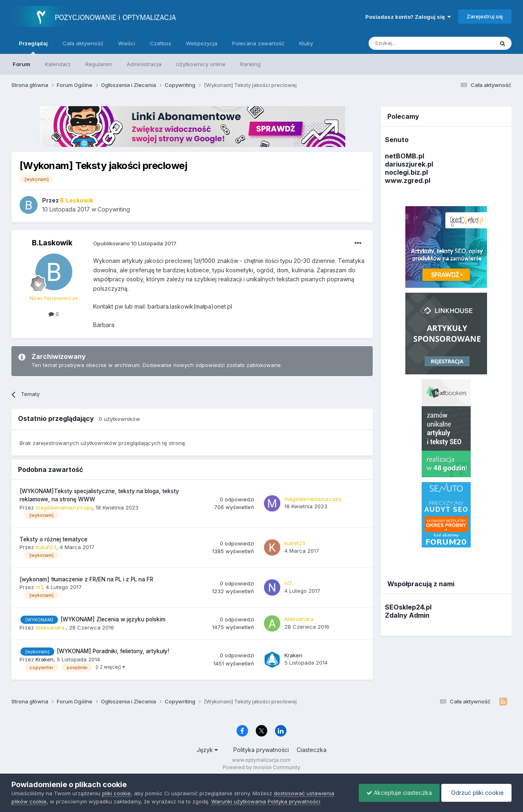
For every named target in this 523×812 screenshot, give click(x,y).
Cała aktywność (83, 43)
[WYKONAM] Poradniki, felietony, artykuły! (113, 651)
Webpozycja (202, 43)
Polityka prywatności (261, 750)
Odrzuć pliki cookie (476, 793)
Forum (21, 64)
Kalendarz (58, 64)
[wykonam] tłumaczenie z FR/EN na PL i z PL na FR (86, 579)
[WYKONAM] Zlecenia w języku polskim (113, 619)
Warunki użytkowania (239, 801)
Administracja (144, 64)
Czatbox (161, 43)
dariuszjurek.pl (409, 164)
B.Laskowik (52, 243)
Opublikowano (135, 243)
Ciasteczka (312, 750)
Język (207, 750)
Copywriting (114, 209)
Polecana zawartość (258, 43)
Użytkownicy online (201, 64)
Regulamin (99, 64)
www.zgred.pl (408, 180)
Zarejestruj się (485, 16)
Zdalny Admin (407, 615)
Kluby (306, 43)
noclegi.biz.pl (406, 172)
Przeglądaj (33, 47)
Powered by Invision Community (261, 767)
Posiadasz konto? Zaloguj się (408, 17)
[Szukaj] (411, 43)
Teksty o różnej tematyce (54, 539)
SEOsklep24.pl (408, 607)
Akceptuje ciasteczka (397, 793)
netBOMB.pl (405, 156)
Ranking (250, 64)
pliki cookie (116, 793)
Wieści (127, 43)
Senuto (397, 140)
